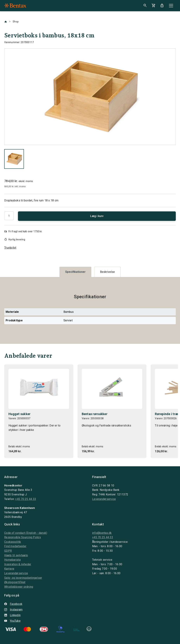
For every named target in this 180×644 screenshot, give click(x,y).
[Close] (171, 6)
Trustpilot (10, 248)
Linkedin (12, 615)
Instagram (13, 610)
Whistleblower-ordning (19, 587)
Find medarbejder (15, 546)
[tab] (75, 272)
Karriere (9, 569)
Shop (16, 22)
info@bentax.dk (102, 533)
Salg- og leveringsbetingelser (23, 578)
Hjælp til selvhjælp (16, 555)
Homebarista (12, 560)
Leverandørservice (104, 499)
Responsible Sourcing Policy (23, 537)
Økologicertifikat (15, 582)
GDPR (8, 551)
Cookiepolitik (13, 542)
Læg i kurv (97, 216)
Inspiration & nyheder (18, 564)
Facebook (13, 604)
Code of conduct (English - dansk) (26, 533)
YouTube (12, 621)
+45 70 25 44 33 (26, 499)
